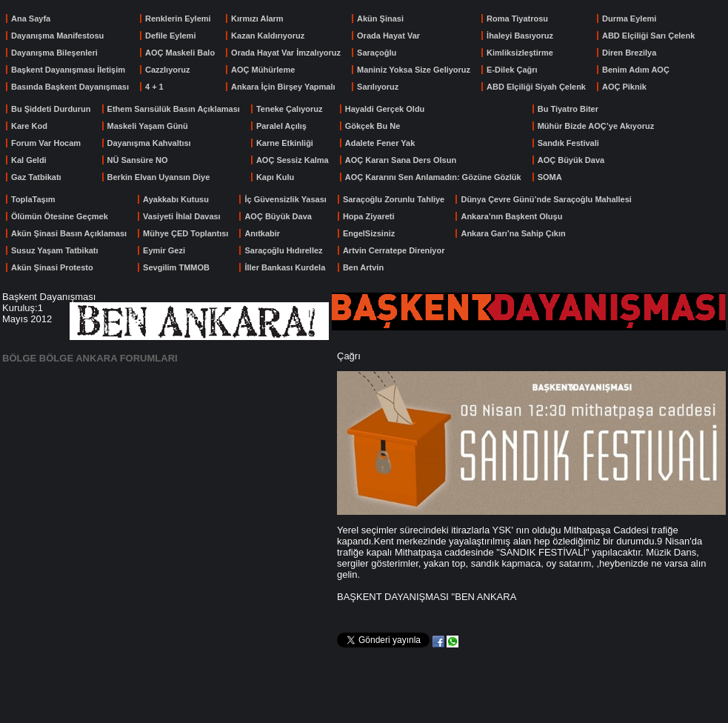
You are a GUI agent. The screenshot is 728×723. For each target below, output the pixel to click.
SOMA (550, 177)
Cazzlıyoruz (168, 70)
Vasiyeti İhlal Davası (182, 216)
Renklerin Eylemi (178, 19)
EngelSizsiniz (369, 233)
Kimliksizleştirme (520, 53)
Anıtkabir (262, 233)
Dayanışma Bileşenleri (54, 53)
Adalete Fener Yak (380, 143)
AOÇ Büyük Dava (571, 160)
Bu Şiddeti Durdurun (51, 109)
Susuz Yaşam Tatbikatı (55, 250)
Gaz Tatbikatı (36, 177)
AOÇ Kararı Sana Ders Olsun (401, 160)
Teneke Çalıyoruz (290, 109)
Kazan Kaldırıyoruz (268, 36)
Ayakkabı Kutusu (176, 199)
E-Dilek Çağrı (512, 70)
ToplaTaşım (33, 199)
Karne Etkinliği (285, 143)
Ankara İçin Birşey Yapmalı (283, 87)
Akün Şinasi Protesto (52, 267)
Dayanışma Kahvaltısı (149, 143)
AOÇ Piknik (624, 87)
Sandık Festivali (568, 143)
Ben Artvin (363, 267)
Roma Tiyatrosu (517, 19)
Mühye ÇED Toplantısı (186, 233)
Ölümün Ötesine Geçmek (60, 216)
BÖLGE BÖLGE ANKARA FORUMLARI (90, 358)
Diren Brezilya (629, 53)
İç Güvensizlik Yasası (285, 199)
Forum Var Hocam (46, 143)
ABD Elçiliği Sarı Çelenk (648, 36)
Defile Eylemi (170, 36)
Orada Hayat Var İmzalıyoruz (286, 53)
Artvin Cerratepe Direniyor (394, 250)
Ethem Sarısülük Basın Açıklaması (174, 109)
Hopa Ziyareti (369, 216)
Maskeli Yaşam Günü (148, 126)
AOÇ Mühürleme (263, 70)
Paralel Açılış (281, 126)
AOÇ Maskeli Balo (180, 53)
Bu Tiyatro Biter (568, 109)
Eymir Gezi (164, 250)
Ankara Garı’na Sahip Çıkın (513, 233)
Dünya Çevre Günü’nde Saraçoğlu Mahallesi (546, 199)
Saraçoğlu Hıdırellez (283, 250)
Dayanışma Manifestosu (57, 36)
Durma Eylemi (629, 19)
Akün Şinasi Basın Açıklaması (69, 233)
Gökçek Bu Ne (373, 126)
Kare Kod (29, 126)
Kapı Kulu (275, 177)
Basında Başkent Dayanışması (70, 87)
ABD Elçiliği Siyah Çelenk (536, 87)
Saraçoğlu (377, 53)
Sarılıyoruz (378, 87)
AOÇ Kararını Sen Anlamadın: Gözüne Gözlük (433, 177)
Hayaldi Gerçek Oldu (385, 109)
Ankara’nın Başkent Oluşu (511, 216)
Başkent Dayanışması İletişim (68, 70)
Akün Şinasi (380, 19)
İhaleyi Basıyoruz (520, 36)
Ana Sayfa (31, 19)
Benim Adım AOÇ (636, 70)
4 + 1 (154, 87)
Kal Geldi (29, 160)
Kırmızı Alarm (257, 19)
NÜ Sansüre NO (138, 160)
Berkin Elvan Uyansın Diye (159, 177)
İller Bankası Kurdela (285, 267)
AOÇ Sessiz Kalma (293, 160)
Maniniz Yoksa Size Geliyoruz (414, 70)
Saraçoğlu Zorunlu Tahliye (394, 199)
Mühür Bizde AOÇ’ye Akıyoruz (596, 126)
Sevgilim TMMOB (176, 267)
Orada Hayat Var (388, 36)
